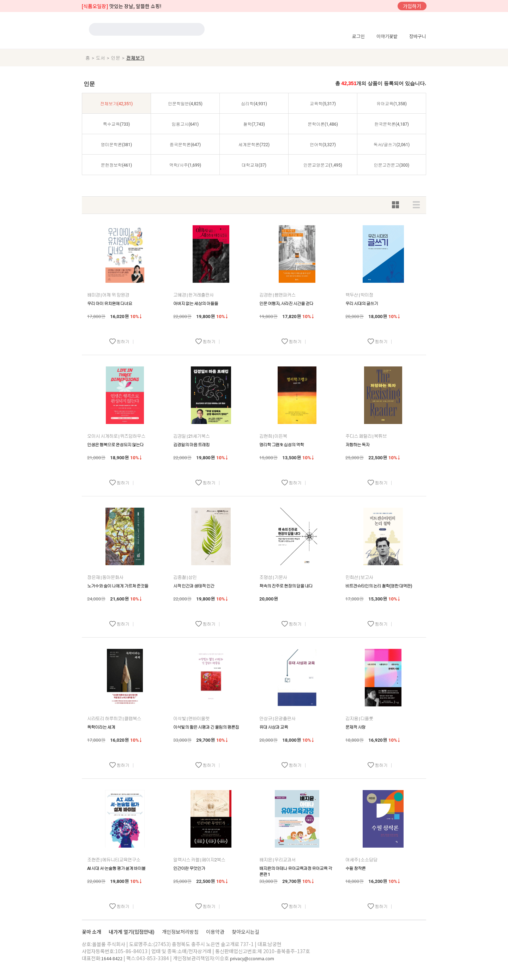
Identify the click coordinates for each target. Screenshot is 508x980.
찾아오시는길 (246, 932)
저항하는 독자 (357, 445)
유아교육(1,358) (392, 104)
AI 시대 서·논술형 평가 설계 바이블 (116, 868)
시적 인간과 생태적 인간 (194, 586)
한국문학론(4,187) (392, 124)
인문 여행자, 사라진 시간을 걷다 (286, 304)
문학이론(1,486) (323, 124)
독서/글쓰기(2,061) (392, 145)
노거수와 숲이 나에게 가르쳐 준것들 (118, 586)
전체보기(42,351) (116, 104)
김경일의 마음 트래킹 (191, 445)
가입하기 (412, 6)
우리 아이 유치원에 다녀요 (110, 304)
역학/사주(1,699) (185, 165)
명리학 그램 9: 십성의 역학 (282, 445)
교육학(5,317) (323, 104)
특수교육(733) (117, 124)
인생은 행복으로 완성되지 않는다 (115, 445)
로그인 (358, 36)
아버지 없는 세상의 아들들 (196, 304)
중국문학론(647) (185, 145)
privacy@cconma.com (252, 958)
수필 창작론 (355, 868)
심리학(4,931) (254, 104)
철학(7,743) (254, 124)
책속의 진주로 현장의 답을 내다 (286, 586)
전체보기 (135, 58)
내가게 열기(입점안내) (132, 932)
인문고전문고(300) (392, 165)
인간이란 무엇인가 (189, 868)
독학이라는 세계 (101, 727)
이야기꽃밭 (387, 36)
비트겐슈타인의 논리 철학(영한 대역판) (379, 586)
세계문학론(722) (254, 145)
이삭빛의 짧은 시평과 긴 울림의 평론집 (206, 727)
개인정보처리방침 (181, 932)
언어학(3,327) (323, 145)
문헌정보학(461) (117, 165)
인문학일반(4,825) (185, 104)
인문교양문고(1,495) (323, 165)
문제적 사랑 (355, 727)
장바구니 (418, 36)
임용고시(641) (185, 124)
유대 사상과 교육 (274, 727)
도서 (101, 58)
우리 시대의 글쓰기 (362, 304)
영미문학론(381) (117, 145)
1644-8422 (112, 958)
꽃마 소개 (92, 932)
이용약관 (216, 932)
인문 (116, 58)
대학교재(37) (254, 165)
